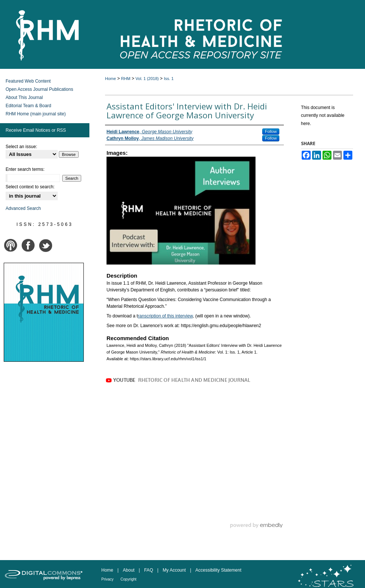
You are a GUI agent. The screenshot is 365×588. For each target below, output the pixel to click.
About (129, 570)
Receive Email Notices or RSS (36, 130)
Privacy (108, 579)
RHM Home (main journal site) (36, 114)
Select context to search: (30, 187)
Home (110, 79)
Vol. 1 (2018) (147, 79)
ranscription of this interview (165, 316)
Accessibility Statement (218, 570)
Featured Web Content (28, 81)
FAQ (149, 570)
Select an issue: (21, 147)
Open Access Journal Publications (39, 89)
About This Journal (24, 98)
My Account (175, 570)
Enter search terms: (25, 169)
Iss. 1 (169, 79)
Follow (271, 131)
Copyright (129, 579)
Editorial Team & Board (28, 106)
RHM (126, 79)
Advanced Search (23, 208)
